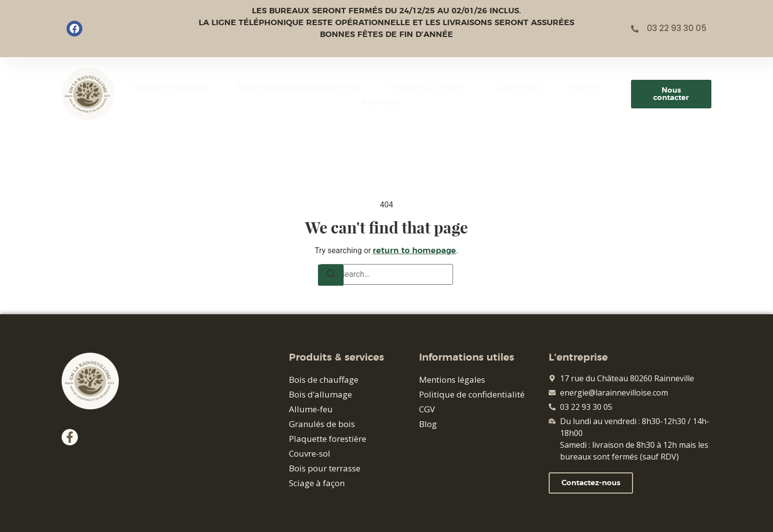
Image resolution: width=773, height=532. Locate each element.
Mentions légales (452, 380)
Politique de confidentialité (472, 394)
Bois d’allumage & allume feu (299, 87)
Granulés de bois (322, 424)
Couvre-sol (517, 87)
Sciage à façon (317, 483)
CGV (427, 409)
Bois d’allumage (320, 394)
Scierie (583, 87)
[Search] (331, 275)
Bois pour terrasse (325, 468)
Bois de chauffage (171, 87)
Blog (428, 424)
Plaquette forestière (328, 439)
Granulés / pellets (428, 87)
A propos (380, 101)
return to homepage (414, 251)
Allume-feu (311, 409)
